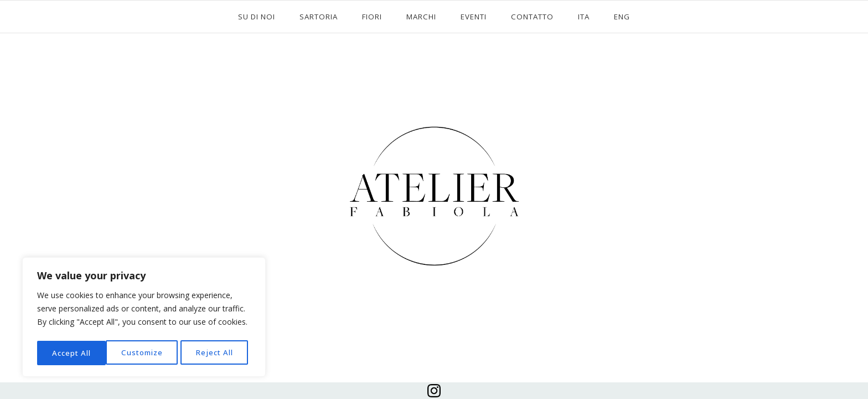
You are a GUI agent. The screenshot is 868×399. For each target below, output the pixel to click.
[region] (144, 319)
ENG (622, 17)
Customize (73, 353)
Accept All (217, 353)
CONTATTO (532, 17)
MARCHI (421, 17)
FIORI (372, 17)
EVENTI (474, 17)
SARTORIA (319, 17)
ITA (584, 17)
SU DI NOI (257, 17)
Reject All (145, 353)
